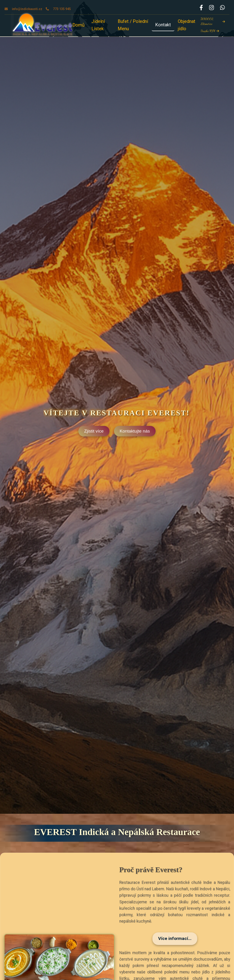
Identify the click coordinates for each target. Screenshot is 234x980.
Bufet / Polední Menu (133, 25)
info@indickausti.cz (23, 9)
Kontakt (163, 25)
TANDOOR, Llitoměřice (213, 21)
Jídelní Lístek (98, 25)
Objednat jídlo (187, 25)
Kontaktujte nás (135, 431)
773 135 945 (58, 9)
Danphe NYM (210, 31)
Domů (78, 25)
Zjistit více (94, 431)
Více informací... (175, 938)
